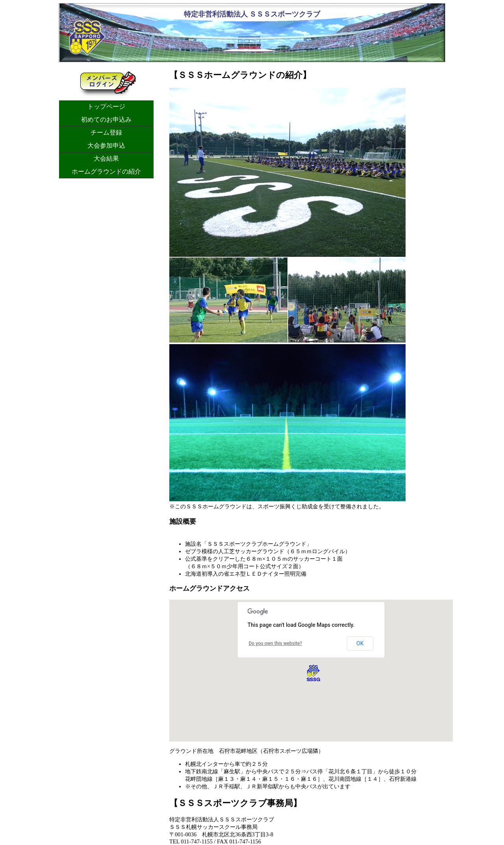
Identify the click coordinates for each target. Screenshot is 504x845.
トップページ (106, 107)
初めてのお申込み (106, 120)
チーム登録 (106, 132)
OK (360, 643)
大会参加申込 (106, 145)
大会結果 (106, 158)
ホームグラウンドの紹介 (106, 171)
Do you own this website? (276, 643)
